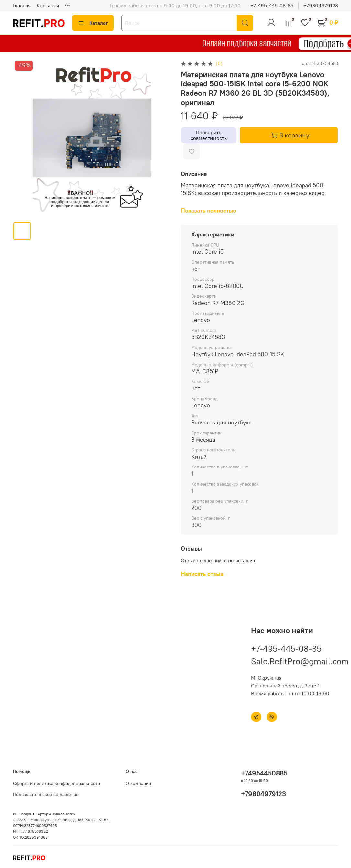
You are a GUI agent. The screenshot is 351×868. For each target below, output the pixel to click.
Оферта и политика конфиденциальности (56, 783)
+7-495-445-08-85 (272, 5)
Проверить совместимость (209, 135)
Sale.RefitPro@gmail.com (300, 661)
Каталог (93, 23)
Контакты (48, 5)
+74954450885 (264, 773)
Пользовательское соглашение (46, 794)
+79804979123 (321, 5)
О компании (138, 783)
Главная (22, 5)
